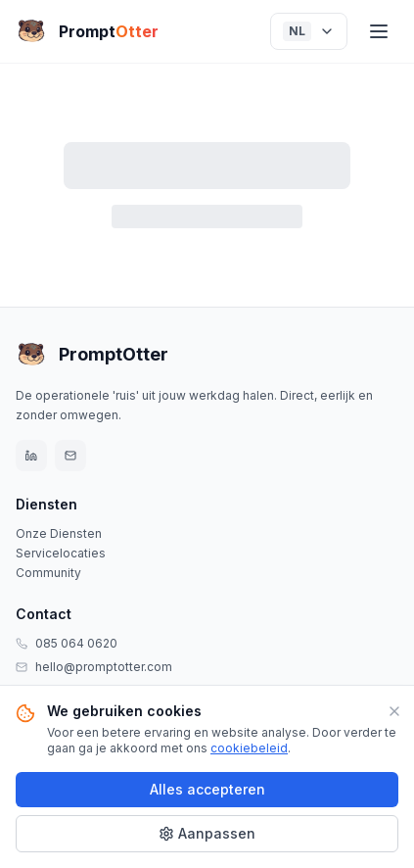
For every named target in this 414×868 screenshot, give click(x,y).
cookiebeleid (249, 748)
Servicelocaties (61, 553)
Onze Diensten (59, 533)
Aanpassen (207, 833)
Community (48, 573)
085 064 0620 (76, 643)
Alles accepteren (207, 789)
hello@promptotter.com (104, 667)
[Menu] (379, 31)
